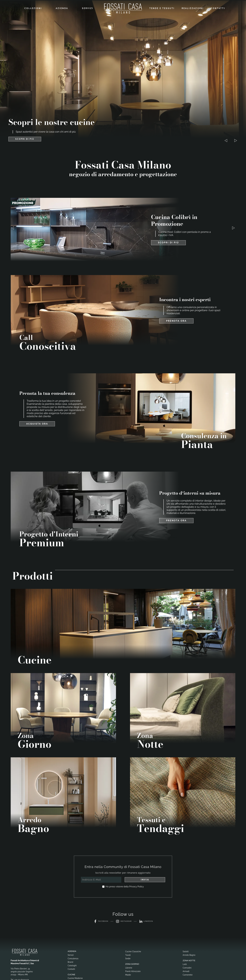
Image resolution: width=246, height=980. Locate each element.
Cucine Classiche (133, 951)
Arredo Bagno (189, 955)
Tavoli (128, 955)
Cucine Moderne (75, 978)
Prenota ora (176, 320)
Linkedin (147, 921)
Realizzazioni (193, 8)
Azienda (62, 8)
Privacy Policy (136, 886)
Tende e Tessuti (162, 8)
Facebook (99, 921)
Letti (185, 964)
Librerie (129, 967)
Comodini (187, 967)
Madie (128, 974)
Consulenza (73, 958)
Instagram (124, 921)
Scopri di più (168, 242)
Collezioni (33, 8)
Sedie (128, 958)
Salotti (186, 951)
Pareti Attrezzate (133, 971)
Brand (70, 961)
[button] (236, 140)
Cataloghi (72, 965)
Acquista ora (37, 423)
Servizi (88, 8)
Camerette (188, 974)
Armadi (186, 971)
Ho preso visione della (125, 886)
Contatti (218, 8)
